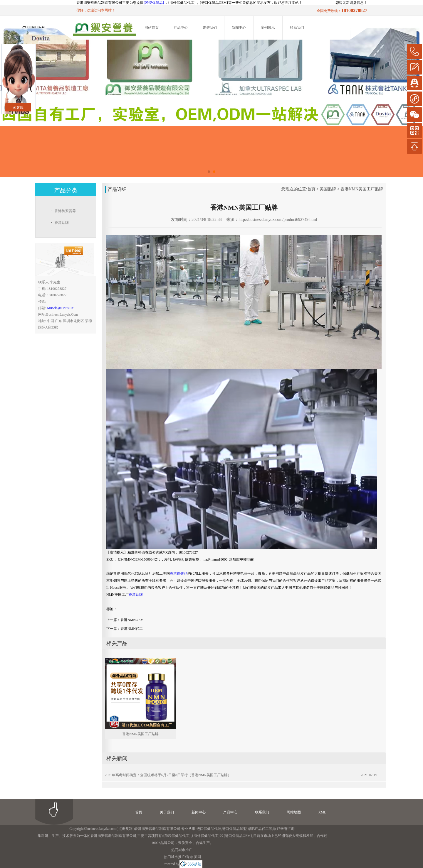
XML (322, 812)
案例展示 (268, 28)
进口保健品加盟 (234, 829)
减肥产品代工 (258, 829)
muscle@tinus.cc (60, 308)
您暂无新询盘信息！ (351, 3)
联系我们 (297, 28)
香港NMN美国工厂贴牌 (362, 189)
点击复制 (125, 829)
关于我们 (167, 812)
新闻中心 (239, 28)
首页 (311, 189)
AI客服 (18, 107)
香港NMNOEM (132, 620)
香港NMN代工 (132, 629)
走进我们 (210, 28)
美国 (197, 857)
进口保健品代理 (209, 829)
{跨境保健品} (154, 3)
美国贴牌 (328, 189)
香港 (189, 857)
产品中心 (181, 28)
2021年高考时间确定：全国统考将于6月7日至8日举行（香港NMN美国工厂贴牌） (168, 775)
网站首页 (152, 28)
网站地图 (294, 812)
